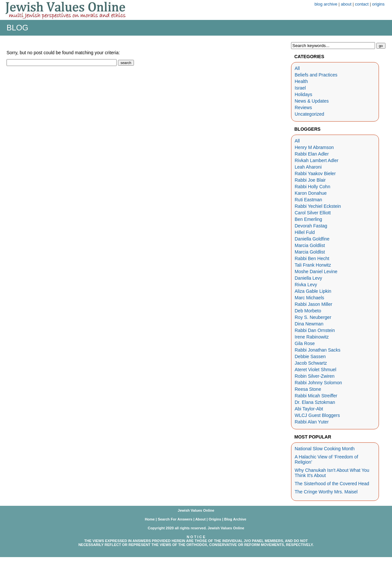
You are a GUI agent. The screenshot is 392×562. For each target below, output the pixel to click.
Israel (300, 88)
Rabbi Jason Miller (313, 304)
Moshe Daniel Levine (316, 272)
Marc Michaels (309, 298)
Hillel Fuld (305, 232)
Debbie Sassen (310, 356)
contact (362, 4)
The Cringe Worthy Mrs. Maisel (326, 492)
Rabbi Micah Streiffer (316, 396)
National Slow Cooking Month (325, 449)
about (346, 4)
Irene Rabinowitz (312, 337)
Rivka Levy (306, 285)
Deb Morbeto (308, 311)
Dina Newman (309, 324)
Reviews (303, 107)
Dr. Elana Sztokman (315, 402)
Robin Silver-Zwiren (315, 376)
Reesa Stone (308, 389)
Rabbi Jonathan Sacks (318, 350)
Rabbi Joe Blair (310, 180)
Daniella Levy (308, 278)
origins (378, 4)
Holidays (303, 94)
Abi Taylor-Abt (309, 409)
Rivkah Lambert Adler (317, 160)
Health (301, 81)
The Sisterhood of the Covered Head (332, 484)
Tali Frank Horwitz (313, 265)
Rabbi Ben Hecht (312, 258)
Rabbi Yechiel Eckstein (318, 206)
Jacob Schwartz (311, 363)
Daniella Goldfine (312, 239)
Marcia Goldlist (310, 245)
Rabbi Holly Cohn (312, 187)
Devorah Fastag (311, 226)
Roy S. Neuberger (313, 317)
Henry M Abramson (314, 147)
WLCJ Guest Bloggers (317, 415)
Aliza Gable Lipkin (313, 291)
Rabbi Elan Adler (312, 154)
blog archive (326, 4)
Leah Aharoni (308, 167)
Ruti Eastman (308, 200)
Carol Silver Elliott (313, 213)
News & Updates (312, 101)
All (297, 68)
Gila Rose (305, 343)
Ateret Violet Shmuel (315, 370)
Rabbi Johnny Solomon (318, 383)
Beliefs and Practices (316, 75)
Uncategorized (309, 114)
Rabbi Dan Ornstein (315, 330)
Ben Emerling (308, 219)
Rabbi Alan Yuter (312, 422)
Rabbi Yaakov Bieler (315, 174)
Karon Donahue (311, 193)
